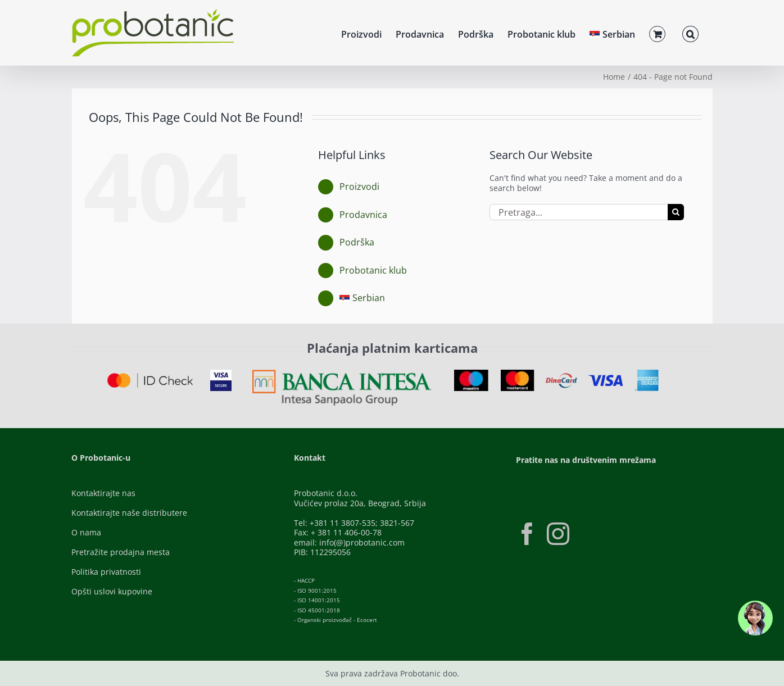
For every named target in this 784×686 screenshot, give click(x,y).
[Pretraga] (676, 212)
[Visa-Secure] (221, 373)
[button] (690, 33)
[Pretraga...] (579, 212)
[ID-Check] (150, 377)
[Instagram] (558, 534)
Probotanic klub (373, 270)
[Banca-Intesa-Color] (342, 373)
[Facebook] (527, 534)
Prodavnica (363, 215)
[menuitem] (612, 33)
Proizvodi (359, 187)
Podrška (357, 242)
